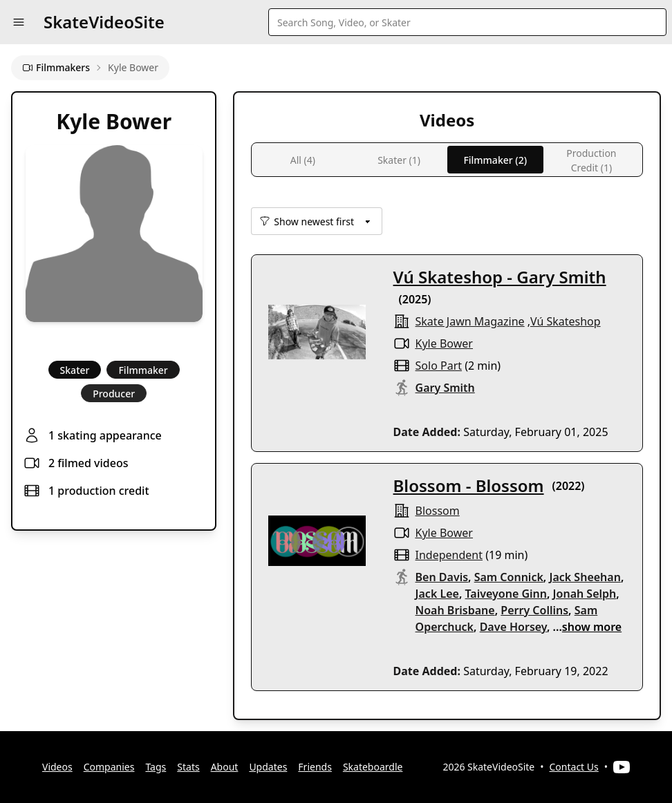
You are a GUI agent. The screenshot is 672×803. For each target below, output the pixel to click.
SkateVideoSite (104, 22)
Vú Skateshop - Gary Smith (500, 277)
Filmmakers (56, 67)
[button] (19, 22)
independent (449, 555)
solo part (439, 366)
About (225, 767)
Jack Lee (437, 594)
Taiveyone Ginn (506, 594)
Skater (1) (399, 160)
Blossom (438, 511)
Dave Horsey (513, 627)
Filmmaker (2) (495, 160)
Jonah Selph (585, 594)
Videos (57, 767)
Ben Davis (442, 577)
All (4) (303, 160)
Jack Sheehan (585, 577)
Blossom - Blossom (469, 485)
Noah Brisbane (455, 610)
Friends (315, 767)
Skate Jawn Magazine (470, 321)
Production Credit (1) (591, 160)
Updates (268, 767)
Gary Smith (445, 388)
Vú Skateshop (566, 321)
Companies (109, 767)
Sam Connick (509, 577)
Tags (156, 767)
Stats (188, 767)
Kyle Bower (444, 343)
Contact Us (574, 767)
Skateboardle (373, 767)
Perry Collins (534, 610)
